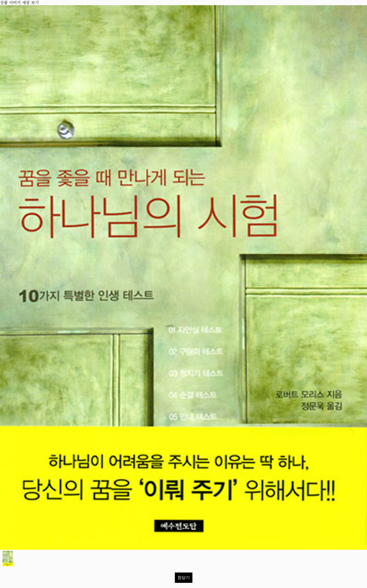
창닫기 (184, 578)
